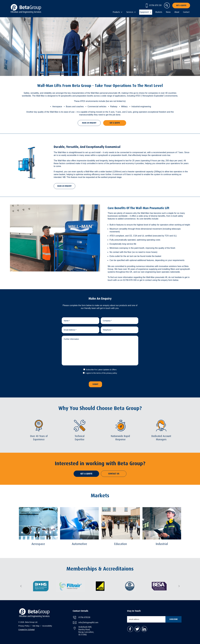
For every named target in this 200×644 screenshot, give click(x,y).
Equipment (144, 12)
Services (130, 12)
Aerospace (38, 544)
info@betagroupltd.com (88, 622)
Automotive (79, 544)
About (177, 12)
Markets (159, 12)
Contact (186, 12)
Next (179, 586)
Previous (21, 586)
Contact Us (114, 474)
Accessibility (47, 626)
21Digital (31, 629)
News (168, 12)
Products (116, 12)
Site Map (36, 626)
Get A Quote (181, 5)
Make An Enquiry (89, 123)
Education (121, 544)
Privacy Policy (24, 626)
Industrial (162, 544)
